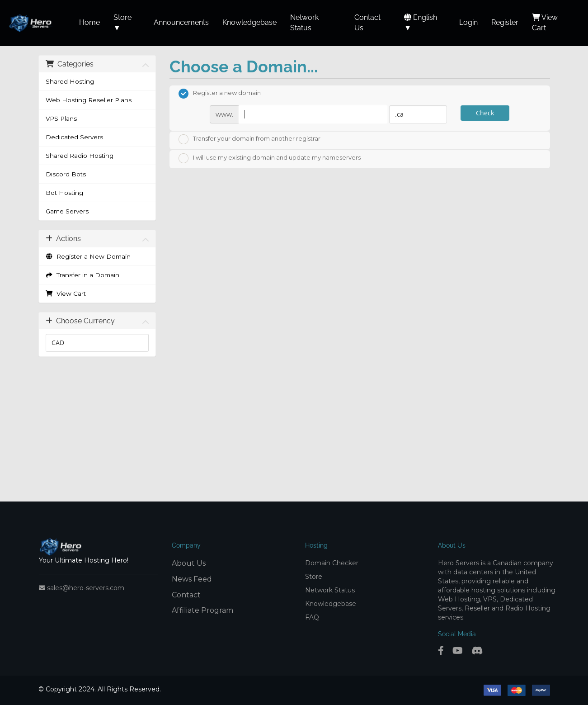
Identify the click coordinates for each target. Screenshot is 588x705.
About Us (189, 563)
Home (89, 22)
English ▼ (421, 23)
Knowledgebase (249, 22)
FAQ (312, 617)
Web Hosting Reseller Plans (89, 100)
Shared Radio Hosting (80, 156)
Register (505, 22)
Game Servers (67, 211)
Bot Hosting (64, 193)
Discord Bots (66, 174)
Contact (186, 595)
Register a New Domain (88, 256)
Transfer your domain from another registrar (249, 139)
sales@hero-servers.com (82, 588)
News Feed (192, 579)
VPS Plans (61, 118)
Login (468, 22)
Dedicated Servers (74, 137)
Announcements (181, 22)
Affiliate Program (202, 610)
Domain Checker (332, 563)
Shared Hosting (70, 81)
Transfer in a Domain (83, 275)
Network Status (330, 590)
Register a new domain (220, 94)
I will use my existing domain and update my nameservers (270, 158)
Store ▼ (122, 23)
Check (485, 113)
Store (314, 577)
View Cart (66, 293)
